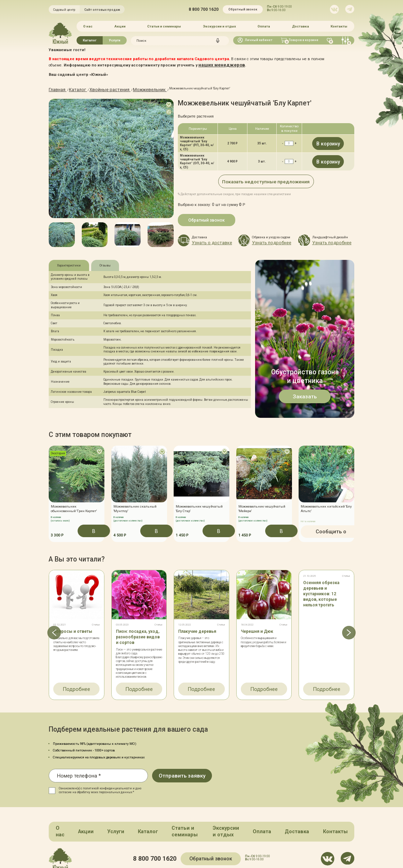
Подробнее (77, 680)
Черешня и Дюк (257, 624)
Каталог (90, 38)
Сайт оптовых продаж (102, 10)
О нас (88, 25)
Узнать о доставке (205, 238)
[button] (49, 232)
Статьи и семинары (164, 25)
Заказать (305, 394)
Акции (120, 25)
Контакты (340, 25)
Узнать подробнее (265, 238)
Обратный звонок (243, 9)
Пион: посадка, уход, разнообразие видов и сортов (138, 630)
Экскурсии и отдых (219, 25)
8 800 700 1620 (204, 9)
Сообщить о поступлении (326, 527)
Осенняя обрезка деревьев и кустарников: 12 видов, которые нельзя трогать (321, 587)
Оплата (264, 25)
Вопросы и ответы (73, 624)
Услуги (115, 38)
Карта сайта (170, 851)
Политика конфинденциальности (217, 851)
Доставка (301, 25)
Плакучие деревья (197, 624)
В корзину (328, 141)
